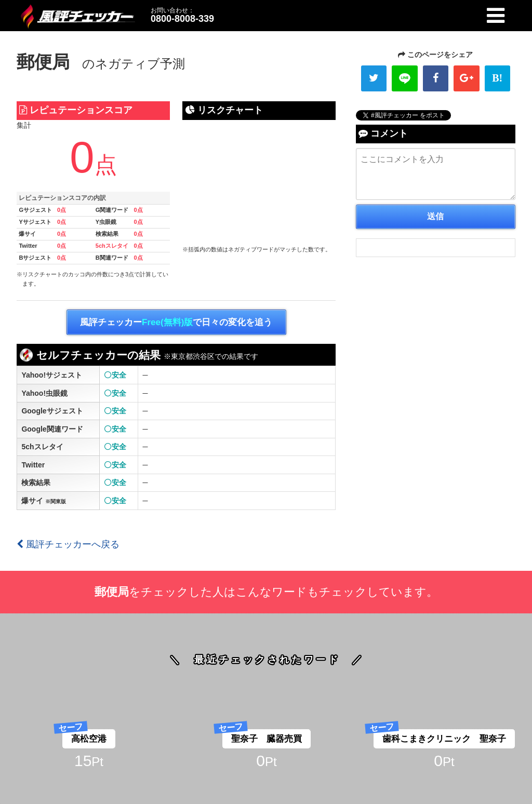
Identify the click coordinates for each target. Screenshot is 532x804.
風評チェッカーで (176, 323)
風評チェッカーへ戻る (68, 544)
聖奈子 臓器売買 (267, 739)
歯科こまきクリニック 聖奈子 (444, 739)
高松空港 (89, 739)
